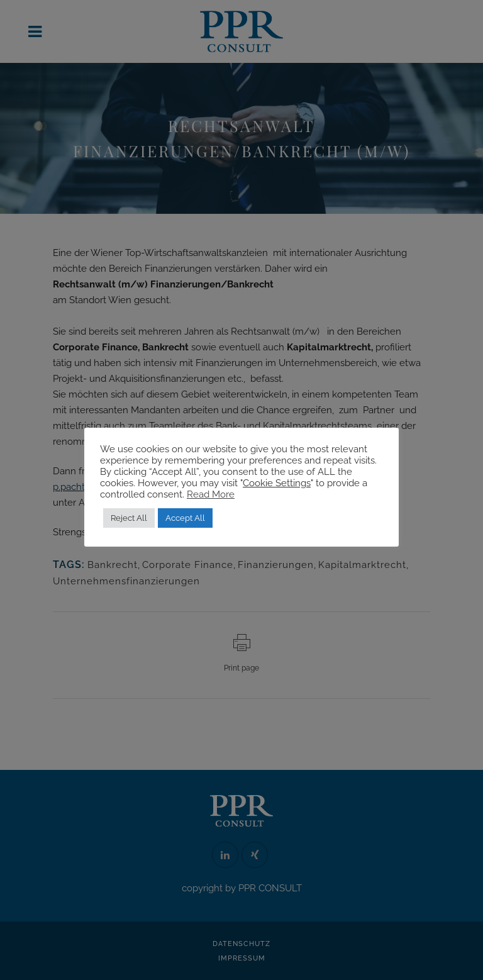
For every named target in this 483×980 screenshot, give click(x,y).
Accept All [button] (185, 518)
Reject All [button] (129, 518)
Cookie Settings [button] (277, 483)
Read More (211, 494)
